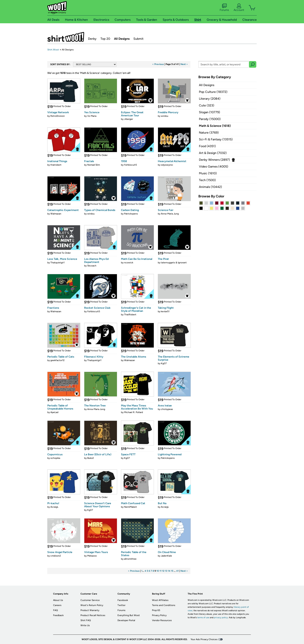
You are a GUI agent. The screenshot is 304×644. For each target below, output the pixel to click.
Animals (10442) (210, 187)
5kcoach (92, 266)
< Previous (158, 64)
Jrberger (129, 119)
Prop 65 (156, 610)
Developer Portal (126, 620)
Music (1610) (208, 173)
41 (177, 571)
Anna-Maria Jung (170, 214)
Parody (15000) (210, 119)
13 (166, 571)
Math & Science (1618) (215, 126)
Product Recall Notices (93, 615)
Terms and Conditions (164, 605)
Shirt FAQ (86, 620)
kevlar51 (165, 311)
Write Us (85, 625)
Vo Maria (92, 116)
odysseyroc (167, 165)
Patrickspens (131, 214)
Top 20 (105, 39)
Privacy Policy (159, 615)
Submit (138, 39)
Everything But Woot (129, 615)
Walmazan (56, 214)
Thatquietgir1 (57, 263)
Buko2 (91, 458)
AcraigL (54, 507)
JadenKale (166, 556)
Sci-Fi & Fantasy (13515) (216, 139)
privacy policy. (221, 618)
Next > (184, 64)
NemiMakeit (130, 507)
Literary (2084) (210, 99)
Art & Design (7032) (213, 153)
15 (172, 571)
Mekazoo (92, 556)
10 (158, 571)
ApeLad (54, 412)
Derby (92, 39)
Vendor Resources (162, 620)
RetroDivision (58, 116)
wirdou (165, 116)
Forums (224, 8)
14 (169, 571)
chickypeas (167, 409)
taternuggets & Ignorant (174, 263)
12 (163, 571)
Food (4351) (207, 146)
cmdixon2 (56, 556)
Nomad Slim (94, 165)
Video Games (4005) (214, 166)
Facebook (123, 600)
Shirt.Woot (66, 37)
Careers (57, 605)
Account (239, 8)
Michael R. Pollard (133, 412)
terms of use (203, 618)
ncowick (129, 263)
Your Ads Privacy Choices (204, 639)
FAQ (55, 610)
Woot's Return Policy (92, 605)
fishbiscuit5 (130, 165)
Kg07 (164, 363)
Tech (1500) (207, 180)
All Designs (122, 39)
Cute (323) (207, 105)
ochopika (55, 458)
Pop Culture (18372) (213, 92)
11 (161, 571)
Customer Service (90, 600)
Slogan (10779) (209, 112)
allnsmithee (130, 559)
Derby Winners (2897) (214, 160)
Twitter (121, 605)
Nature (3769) (209, 133)
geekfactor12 (57, 360)
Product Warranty (90, 610)
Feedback (58, 615)
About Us (58, 600)
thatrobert (56, 165)
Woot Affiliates (160, 600)
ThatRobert (130, 315)
